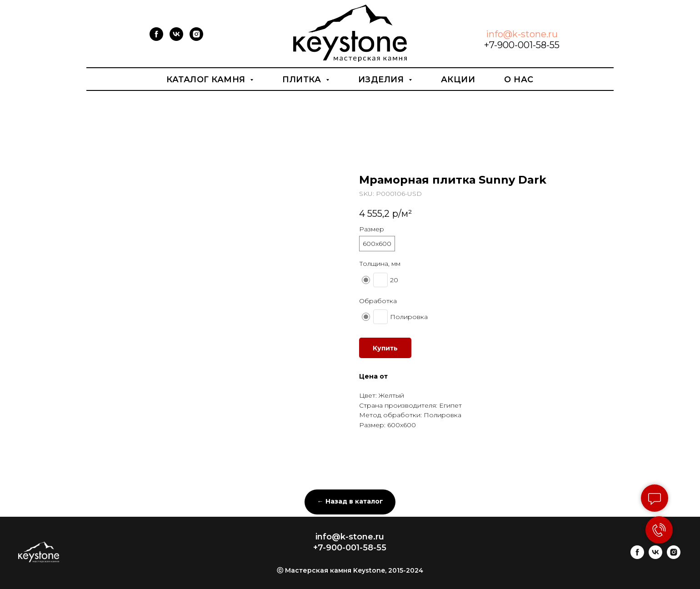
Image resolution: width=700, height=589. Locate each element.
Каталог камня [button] (207, 80)
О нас (519, 80)
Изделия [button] (382, 80)
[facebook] (156, 38)
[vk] (176, 38)
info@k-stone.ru (522, 34)
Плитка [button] (303, 80)
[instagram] (196, 38)
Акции (458, 80)
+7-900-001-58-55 (522, 45)
